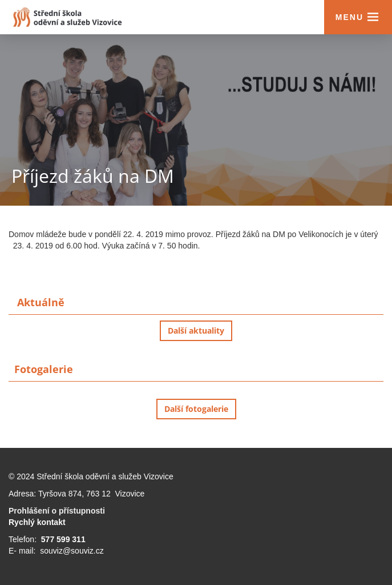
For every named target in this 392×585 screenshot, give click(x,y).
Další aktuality (196, 330)
